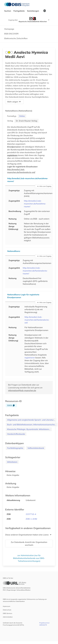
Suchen (8, 11)
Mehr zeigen (14, 102)
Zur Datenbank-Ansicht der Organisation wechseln (29, 544)
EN (45, 11)
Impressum (7, 606)
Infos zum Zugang (44, 186)
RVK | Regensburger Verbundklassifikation (17, 590)
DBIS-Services (8, 613)
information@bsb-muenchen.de (22, 390)
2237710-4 (31, 514)
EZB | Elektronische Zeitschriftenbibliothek (17, 588)
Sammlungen (33, 11)
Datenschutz (7, 610)
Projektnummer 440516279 (44, 624)
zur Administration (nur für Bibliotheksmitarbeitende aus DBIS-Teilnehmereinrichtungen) (29, 558)
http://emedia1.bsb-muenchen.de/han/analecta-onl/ (37, 320)
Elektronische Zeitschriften (16, 38)
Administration (8, 617)
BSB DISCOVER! (11, 34)
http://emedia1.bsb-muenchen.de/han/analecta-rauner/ (35, 271)
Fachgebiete (19, 11)
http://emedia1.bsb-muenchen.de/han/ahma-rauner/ (35, 204)
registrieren (12, 155)
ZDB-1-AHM (31, 519)
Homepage (9, 29)
